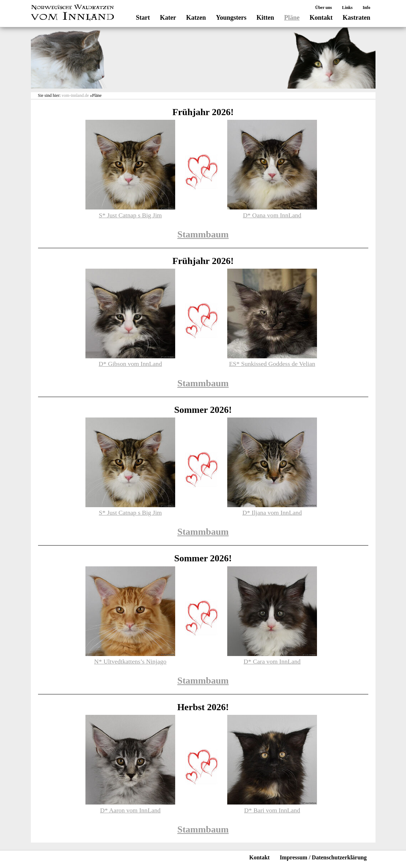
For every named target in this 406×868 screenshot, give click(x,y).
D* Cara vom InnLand (272, 661)
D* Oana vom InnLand (272, 215)
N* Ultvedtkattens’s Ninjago (130, 661)
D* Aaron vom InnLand (130, 810)
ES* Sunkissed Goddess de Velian (272, 364)
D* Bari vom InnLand (272, 810)
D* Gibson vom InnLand (130, 364)
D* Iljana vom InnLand (272, 513)
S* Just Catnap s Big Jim (130, 215)
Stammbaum (203, 234)
